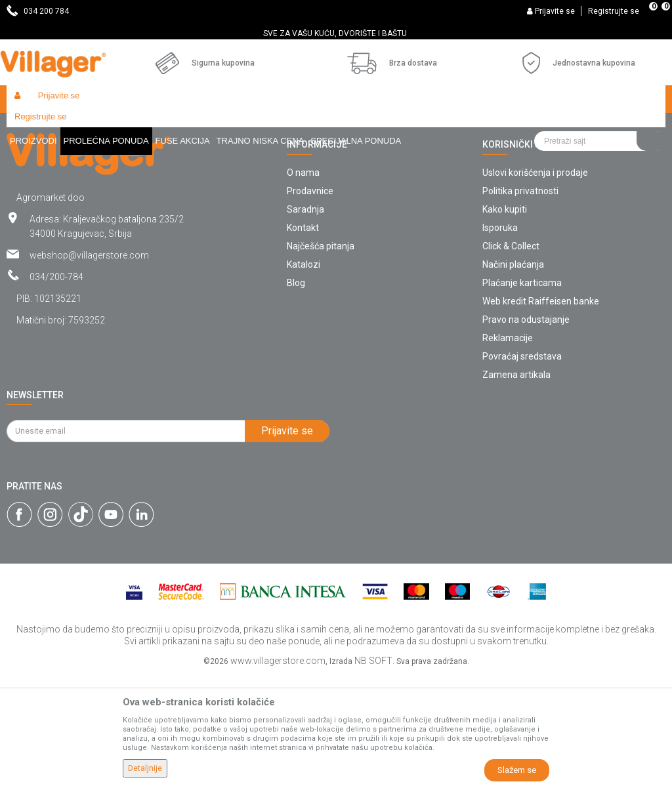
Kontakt (303, 341)
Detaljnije (145, 768)
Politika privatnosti (520, 304)
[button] (600, 99)
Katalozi (304, 377)
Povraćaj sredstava (522, 469)
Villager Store (32, 127)
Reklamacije (508, 451)
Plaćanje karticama (522, 396)
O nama (303, 285)
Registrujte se (614, 11)
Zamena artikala (516, 487)
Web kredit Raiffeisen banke (541, 414)
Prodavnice (310, 304)
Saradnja (305, 322)
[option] (336, 33)
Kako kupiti (505, 322)
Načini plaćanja (513, 377)
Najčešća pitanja (321, 359)
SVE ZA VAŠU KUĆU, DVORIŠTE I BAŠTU (335, 33)
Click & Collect (511, 359)
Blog (296, 396)
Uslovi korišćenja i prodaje (535, 285)
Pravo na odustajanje (526, 432)
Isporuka (500, 341)
